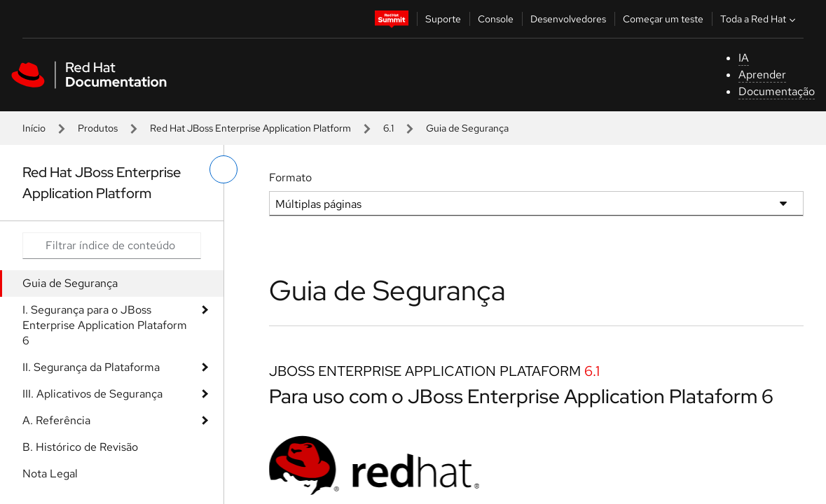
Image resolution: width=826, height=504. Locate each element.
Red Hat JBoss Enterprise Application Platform (250, 128)
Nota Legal (50, 474)
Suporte (443, 19)
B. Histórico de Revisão (80, 447)
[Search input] (112, 246)
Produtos (98, 128)
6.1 (388, 128)
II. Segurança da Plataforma (91, 367)
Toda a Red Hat (759, 19)
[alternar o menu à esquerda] (223, 169)
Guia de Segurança (70, 283)
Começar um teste (663, 19)
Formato (290, 177)
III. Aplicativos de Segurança (92, 394)
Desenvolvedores (568, 19)
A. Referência (56, 420)
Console (496, 19)
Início (34, 128)
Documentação (777, 91)
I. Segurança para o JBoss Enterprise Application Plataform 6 (105, 325)
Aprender (762, 75)
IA (744, 58)
